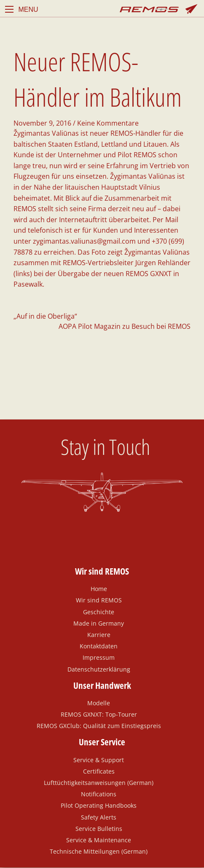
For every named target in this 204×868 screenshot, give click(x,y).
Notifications (99, 794)
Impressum (99, 657)
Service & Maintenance (99, 840)
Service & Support (99, 760)
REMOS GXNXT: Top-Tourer (99, 714)
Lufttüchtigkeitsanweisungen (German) (99, 782)
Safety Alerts (99, 817)
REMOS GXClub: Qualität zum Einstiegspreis (99, 726)
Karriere (99, 634)
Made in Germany (99, 623)
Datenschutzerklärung (99, 669)
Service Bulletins (99, 828)
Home (99, 589)
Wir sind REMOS (99, 600)
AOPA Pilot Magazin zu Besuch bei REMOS (125, 326)
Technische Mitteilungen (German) (99, 851)
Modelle (99, 703)
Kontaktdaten (99, 646)
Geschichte (99, 612)
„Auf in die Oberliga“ (45, 316)
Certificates (99, 771)
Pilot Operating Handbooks (99, 805)
